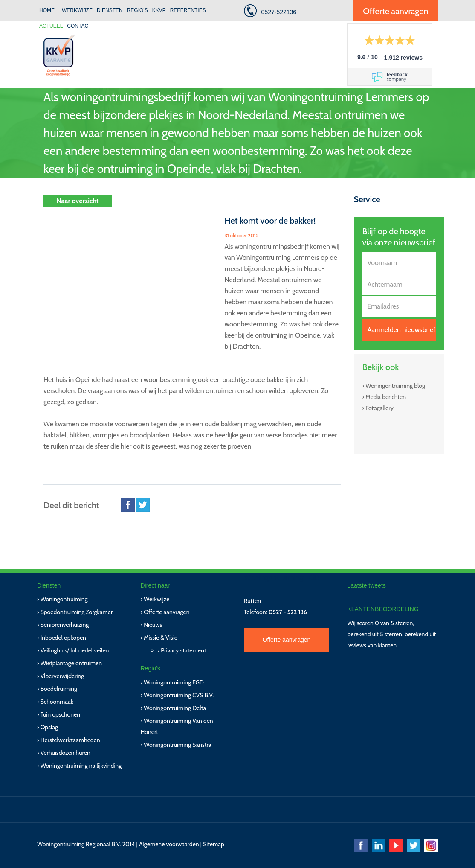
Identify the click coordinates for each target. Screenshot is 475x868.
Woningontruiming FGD (174, 682)
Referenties (188, 10)
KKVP (159, 10)
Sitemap (214, 844)
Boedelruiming (59, 689)
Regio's (138, 10)
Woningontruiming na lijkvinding (81, 766)
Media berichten (386, 397)
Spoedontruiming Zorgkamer (77, 612)
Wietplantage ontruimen (71, 663)
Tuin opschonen (60, 714)
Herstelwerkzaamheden (70, 740)
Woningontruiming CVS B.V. (179, 695)
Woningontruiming (64, 599)
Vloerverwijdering (62, 676)
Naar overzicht (77, 201)
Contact (79, 26)
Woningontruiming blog (395, 386)
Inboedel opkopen (63, 638)
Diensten (110, 10)
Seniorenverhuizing (65, 625)
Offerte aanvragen (395, 11)
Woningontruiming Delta (175, 708)
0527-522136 (279, 12)
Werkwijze (77, 10)
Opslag (49, 727)
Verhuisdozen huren (65, 753)
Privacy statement (183, 650)
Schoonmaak (57, 702)
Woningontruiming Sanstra (177, 745)
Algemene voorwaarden (169, 844)
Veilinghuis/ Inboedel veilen (75, 650)
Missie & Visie (161, 638)
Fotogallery (379, 408)
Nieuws (153, 625)
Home (47, 10)
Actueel (51, 26)
